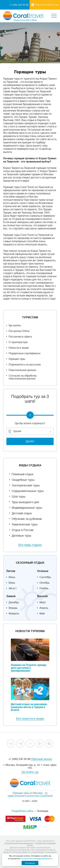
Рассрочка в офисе (20, 337)
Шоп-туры (19, 497)
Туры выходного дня (25, 502)
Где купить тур (30, 772)
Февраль (14, 614)
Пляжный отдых (22, 474)
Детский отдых (22, 513)
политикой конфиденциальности (37, 859)
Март (43, 602)
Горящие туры (17, 359)
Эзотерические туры (26, 485)
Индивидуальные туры (27, 508)
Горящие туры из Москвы (28, 793)
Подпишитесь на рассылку (25, 365)
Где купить (15, 326)
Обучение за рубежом (27, 519)
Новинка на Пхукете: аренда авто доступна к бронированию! (29, 668)
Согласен (30, 863)
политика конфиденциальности (19, 843)
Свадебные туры (23, 480)
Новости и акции (19, 348)
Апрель (44, 608)
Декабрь (14, 602)
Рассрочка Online (19, 331)
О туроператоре (18, 342)
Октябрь (44, 583)
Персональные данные (22, 370)
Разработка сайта (22, 811)
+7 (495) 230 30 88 (19, 5)
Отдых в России (23, 530)
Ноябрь (44, 588)
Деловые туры (21, 536)
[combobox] (30, 431)
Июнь (12, 577)
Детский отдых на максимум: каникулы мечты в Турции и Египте (29, 707)
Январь (13, 608)
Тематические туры (25, 524)
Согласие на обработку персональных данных (23, 377)
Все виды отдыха (30, 545)
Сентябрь (45, 577)
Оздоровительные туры (28, 491)
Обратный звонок (41, 759)
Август (13, 588)
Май (42, 614)
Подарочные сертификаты (24, 353)
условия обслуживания (45, 843)
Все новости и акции (30, 719)
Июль (12, 583)
